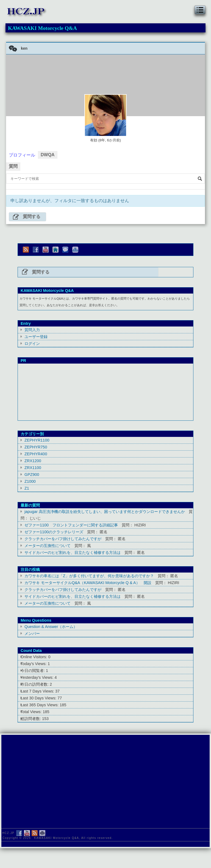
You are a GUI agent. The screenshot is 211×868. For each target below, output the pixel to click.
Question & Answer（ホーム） (51, 627)
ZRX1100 (33, 468)
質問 (13, 166)
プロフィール (22, 155)
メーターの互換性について (48, 546)
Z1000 (30, 481)
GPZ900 (32, 475)
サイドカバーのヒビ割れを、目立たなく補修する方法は (73, 552)
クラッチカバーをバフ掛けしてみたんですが (63, 539)
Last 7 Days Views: (38, 691)
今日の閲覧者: (33, 671)
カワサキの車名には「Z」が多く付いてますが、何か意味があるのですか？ (89, 576)
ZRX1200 (33, 461)
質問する (32, 217)
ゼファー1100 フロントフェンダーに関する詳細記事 (71, 525)
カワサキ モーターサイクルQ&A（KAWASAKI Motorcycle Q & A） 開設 (88, 583)
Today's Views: (34, 664)
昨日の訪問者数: (35, 684)
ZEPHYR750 (36, 447)
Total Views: (32, 712)
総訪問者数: (31, 719)
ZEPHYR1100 (37, 440)
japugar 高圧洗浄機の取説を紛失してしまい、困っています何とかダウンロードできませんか (105, 512)
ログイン (32, 344)
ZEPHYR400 (36, 454)
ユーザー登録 (36, 337)
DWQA (48, 155)
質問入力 (32, 330)
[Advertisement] (105, 391)
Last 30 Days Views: (39, 698)
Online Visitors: (34, 657)
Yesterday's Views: (38, 677)
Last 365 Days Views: (40, 705)
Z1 (27, 488)
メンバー (32, 633)
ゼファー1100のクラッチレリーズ (54, 532)
